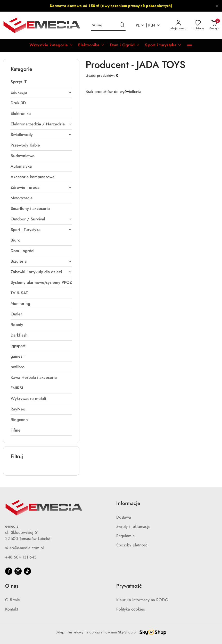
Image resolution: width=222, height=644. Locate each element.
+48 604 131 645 (21, 557)
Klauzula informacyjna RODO (142, 600)
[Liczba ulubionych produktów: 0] (198, 25)
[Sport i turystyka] (163, 45)
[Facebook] (9, 571)
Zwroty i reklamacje (133, 527)
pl (140, 25)
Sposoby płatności (133, 545)
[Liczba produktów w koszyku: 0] (214, 25)
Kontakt (12, 609)
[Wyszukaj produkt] (108, 25)
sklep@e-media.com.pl (24, 548)
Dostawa (124, 517)
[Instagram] (18, 571)
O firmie (13, 600)
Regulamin (125, 536)
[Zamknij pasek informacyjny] (217, 6)
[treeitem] (41, 82)
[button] (51, 45)
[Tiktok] (27, 571)
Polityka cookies (131, 609)
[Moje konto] (178, 25)
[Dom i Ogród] (125, 45)
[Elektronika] (91, 45)
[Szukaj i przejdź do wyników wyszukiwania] (122, 25)
